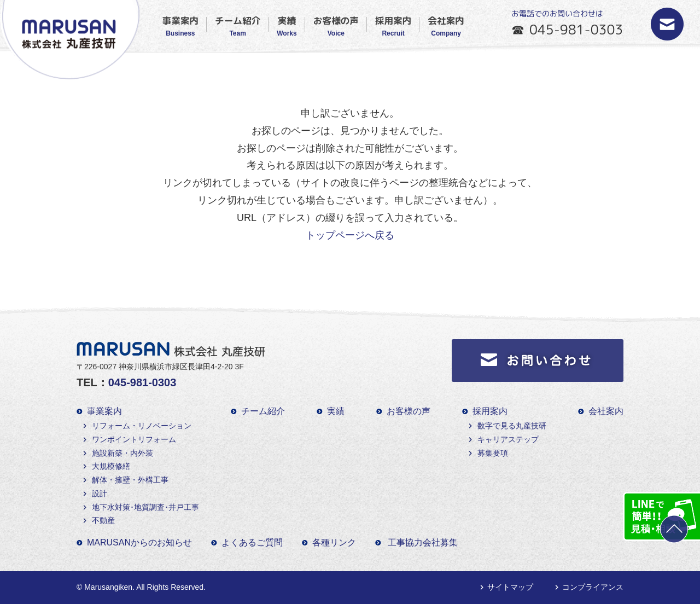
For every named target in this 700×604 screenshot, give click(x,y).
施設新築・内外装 (122, 453)
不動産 (103, 520)
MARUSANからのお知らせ (139, 542)
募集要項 (493, 453)
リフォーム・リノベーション (142, 426)
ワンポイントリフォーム (134, 439)
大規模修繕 (111, 466)
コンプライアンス (593, 587)
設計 (100, 493)
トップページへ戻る (350, 235)
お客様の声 (336, 26)
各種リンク (334, 542)
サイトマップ (510, 587)
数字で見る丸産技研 (512, 426)
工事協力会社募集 (423, 542)
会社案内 (446, 26)
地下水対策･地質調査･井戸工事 (145, 507)
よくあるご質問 (252, 542)
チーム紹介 (238, 26)
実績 (287, 26)
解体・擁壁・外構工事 (130, 480)
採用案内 (393, 26)
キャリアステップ (508, 439)
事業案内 (181, 26)
